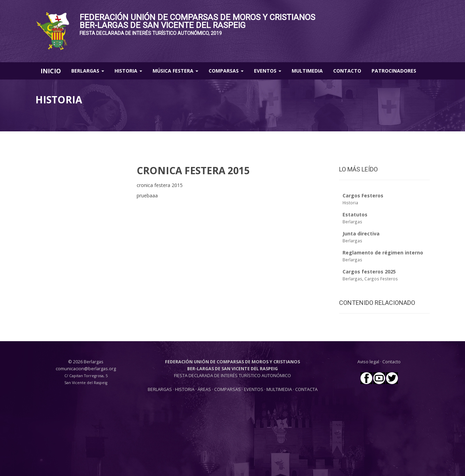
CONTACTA (306, 389)
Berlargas (88, 71)
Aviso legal (368, 362)
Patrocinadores (394, 71)
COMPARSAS (228, 389)
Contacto (347, 71)
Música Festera (175, 71)
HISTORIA (185, 389)
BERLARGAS (160, 389)
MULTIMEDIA (279, 389)
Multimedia (307, 71)
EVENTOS (254, 389)
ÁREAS (204, 389)
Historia (128, 71)
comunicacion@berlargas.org (86, 369)
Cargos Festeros (381, 279)
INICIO (51, 71)
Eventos (268, 71)
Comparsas (226, 71)
